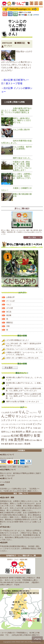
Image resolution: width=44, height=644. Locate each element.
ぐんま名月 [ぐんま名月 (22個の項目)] (5, 412)
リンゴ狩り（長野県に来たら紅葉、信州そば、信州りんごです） (22, 176)
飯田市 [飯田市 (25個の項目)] (11, 444)
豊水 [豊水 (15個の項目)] (35, 440)
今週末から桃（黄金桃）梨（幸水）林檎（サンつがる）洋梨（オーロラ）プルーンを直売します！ (22, 166)
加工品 (9, 312)
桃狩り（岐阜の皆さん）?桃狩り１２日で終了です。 (22, 120)
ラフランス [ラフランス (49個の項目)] (14, 428)
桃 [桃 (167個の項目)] (21, 435)
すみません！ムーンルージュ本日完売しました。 (24, 349)
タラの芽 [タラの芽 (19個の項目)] (29, 424)
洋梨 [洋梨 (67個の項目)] (11, 440)
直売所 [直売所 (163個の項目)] (19, 440)
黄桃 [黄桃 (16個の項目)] (16, 444)
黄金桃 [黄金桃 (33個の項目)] (27, 444)
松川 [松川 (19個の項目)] (9, 436)
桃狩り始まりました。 (22, 158)
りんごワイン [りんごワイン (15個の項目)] (33, 413)
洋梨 (8, 326)
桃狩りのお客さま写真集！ (16, 401)
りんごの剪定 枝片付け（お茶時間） (22, 148)
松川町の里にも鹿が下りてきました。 (20, 377)
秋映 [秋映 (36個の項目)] (27, 440)
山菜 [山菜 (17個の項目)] (33, 432)
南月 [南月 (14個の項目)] (24, 432)
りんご (9, 304)
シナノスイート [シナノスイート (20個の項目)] (23, 420)
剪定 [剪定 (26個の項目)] (13, 432)
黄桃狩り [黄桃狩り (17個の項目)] (21, 444)
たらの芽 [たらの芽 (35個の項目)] (14, 412)
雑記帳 (9, 315)
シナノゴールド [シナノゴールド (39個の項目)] (35, 417)
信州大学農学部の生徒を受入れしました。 (16, 142)
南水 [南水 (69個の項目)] (28, 432)
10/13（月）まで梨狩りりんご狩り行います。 (23, 358)
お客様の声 (10, 297)
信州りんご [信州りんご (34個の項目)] (6, 432)
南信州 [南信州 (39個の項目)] (19, 432)
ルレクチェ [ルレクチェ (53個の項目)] (27, 428)
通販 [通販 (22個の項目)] (38, 440)
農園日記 (21, 43)
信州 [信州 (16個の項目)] (39, 428)
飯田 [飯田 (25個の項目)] (7, 444)
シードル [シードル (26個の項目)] (22, 424)
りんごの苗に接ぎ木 (21, 130)
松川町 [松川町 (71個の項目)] (15, 436)
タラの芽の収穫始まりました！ (18, 340)
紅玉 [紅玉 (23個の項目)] (31, 440)
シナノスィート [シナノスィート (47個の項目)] (9, 420)
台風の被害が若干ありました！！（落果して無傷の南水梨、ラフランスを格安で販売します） (16, 111)
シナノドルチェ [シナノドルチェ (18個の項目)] (33, 421)
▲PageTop (37, 639)
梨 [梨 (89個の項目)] (35, 436)
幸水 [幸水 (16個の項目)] (36, 432)
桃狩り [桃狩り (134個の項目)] (28, 435)
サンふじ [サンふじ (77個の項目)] (21, 416)
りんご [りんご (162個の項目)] (24, 412)
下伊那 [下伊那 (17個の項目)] (35, 428)
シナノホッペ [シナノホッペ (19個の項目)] (13, 424)
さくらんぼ (10, 301)
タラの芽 (10, 308)
